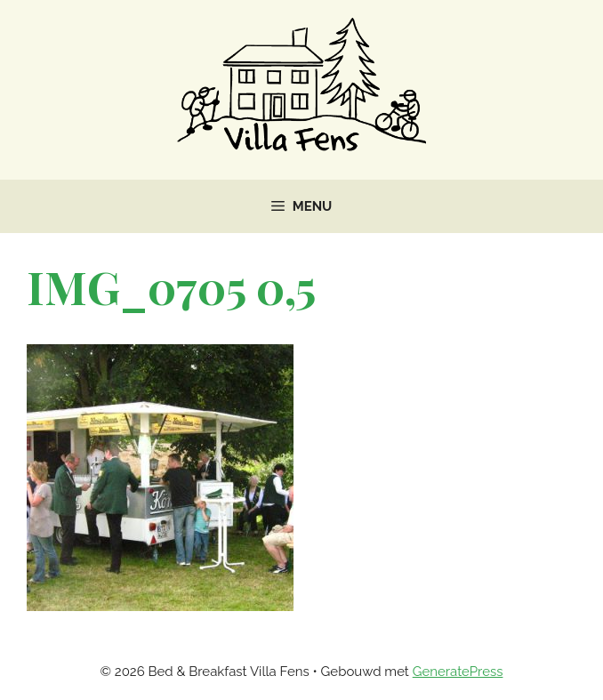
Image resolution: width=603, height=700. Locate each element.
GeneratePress (458, 672)
